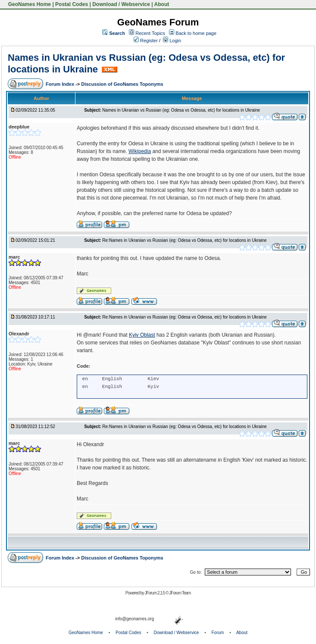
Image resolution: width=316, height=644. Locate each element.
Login (172, 41)
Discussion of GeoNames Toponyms (122, 84)
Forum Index (61, 84)
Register (146, 41)
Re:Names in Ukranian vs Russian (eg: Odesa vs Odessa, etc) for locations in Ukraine (184, 240)
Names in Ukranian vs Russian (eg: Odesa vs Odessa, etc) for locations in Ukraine (181, 110)
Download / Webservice (121, 4)
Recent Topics (150, 33)
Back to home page (196, 33)
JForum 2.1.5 (155, 593)
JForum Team (180, 593)
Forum (218, 633)
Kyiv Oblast (142, 335)
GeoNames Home (29, 4)
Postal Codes (72, 4)
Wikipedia (140, 151)
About (162, 4)
